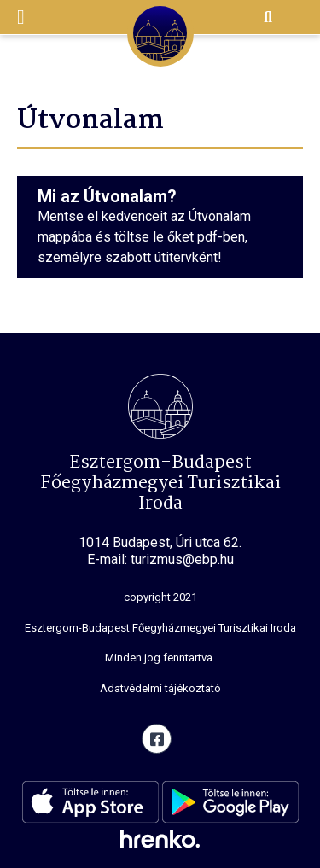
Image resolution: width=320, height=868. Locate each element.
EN (294, 18)
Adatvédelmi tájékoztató (160, 688)
